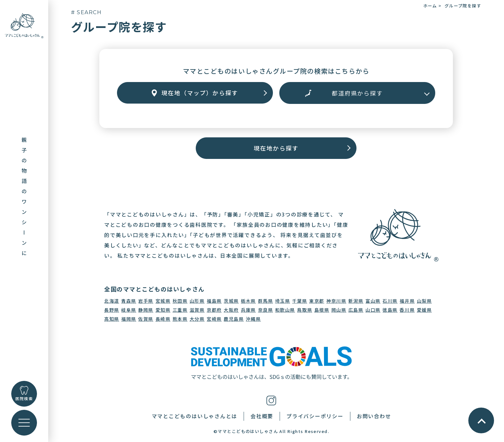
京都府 (214, 310)
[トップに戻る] (24, 25)
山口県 (373, 310)
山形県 (197, 301)
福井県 (407, 301)
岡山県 (339, 310)
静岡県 (146, 310)
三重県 (180, 310)
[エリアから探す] (357, 93)
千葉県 (300, 301)
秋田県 (180, 301)
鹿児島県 (234, 319)
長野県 (112, 310)
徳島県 (390, 310)
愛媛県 (424, 310)
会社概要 (262, 416)
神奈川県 (336, 301)
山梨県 (424, 301)
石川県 (390, 301)
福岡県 (129, 319)
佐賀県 (146, 319)
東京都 (317, 301)
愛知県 (163, 310)
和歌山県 (285, 310)
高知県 (112, 319)
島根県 (322, 310)
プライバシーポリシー (315, 416)
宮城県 (163, 301)
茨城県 (231, 301)
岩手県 (146, 301)
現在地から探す (276, 148)
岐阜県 (129, 310)
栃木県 (248, 301)
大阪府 (231, 310)
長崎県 (163, 319)
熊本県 (180, 319)
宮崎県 (214, 319)
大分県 (197, 319)
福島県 (214, 301)
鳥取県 (305, 310)
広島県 (356, 310)
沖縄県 (253, 319)
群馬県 (266, 301)
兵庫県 (248, 310)
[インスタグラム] (271, 400)
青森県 (129, 301)
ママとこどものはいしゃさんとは (194, 416)
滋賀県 (197, 310)
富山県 (373, 301)
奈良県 (266, 310)
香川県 (407, 310)
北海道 (112, 301)
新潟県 (356, 301)
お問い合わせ (374, 416)
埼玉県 (283, 301)
